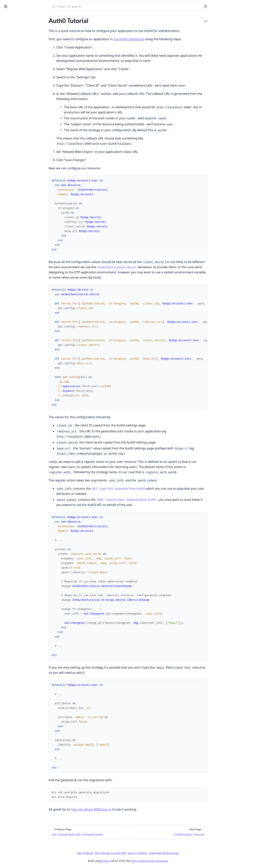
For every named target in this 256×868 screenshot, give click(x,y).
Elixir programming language (178, 861)
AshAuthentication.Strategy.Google (26, 172)
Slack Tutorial (11, 93)
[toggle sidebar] (52, 6)
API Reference (12, 26)
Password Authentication (20, 88)
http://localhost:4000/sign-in (120, 809)
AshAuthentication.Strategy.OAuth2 (27, 182)
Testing (7, 117)
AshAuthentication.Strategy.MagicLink (27, 177)
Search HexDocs (166, 853)
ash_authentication (29, 5)
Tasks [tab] (44, 17)
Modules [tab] (25, 17)
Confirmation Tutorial (17, 68)
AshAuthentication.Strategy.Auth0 (26, 161)
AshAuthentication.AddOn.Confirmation (27, 146)
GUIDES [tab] (8, 17)
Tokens (7, 122)
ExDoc (135, 861)
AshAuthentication (15, 141)
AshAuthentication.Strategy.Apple (25, 156)
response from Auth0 (147, 489)
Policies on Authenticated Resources (27, 112)
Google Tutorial (13, 78)
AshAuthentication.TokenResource (26, 203)
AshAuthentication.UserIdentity (24, 208)
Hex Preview (131, 853)
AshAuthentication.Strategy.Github (26, 167)
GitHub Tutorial (13, 73)
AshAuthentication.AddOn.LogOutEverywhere (27, 151)
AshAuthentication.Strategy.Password (27, 192)
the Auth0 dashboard (157, 39)
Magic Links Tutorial (16, 83)
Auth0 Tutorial (12, 62)
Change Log (10, 36)
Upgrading (10, 127)
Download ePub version (193, 853)
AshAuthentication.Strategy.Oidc (25, 187)
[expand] (54, 26)
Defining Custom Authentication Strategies (27, 107)
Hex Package (114, 853)
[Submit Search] (82, 7)
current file (147, 853)
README (9, 31)
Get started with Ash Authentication (27, 49)
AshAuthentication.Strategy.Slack (25, 198)
